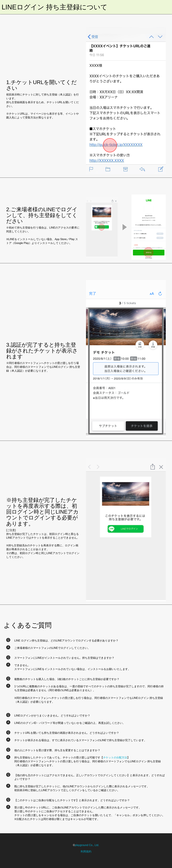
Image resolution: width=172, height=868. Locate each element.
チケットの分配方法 (115, 758)
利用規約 (86, 851)
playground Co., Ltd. (87, 845)
